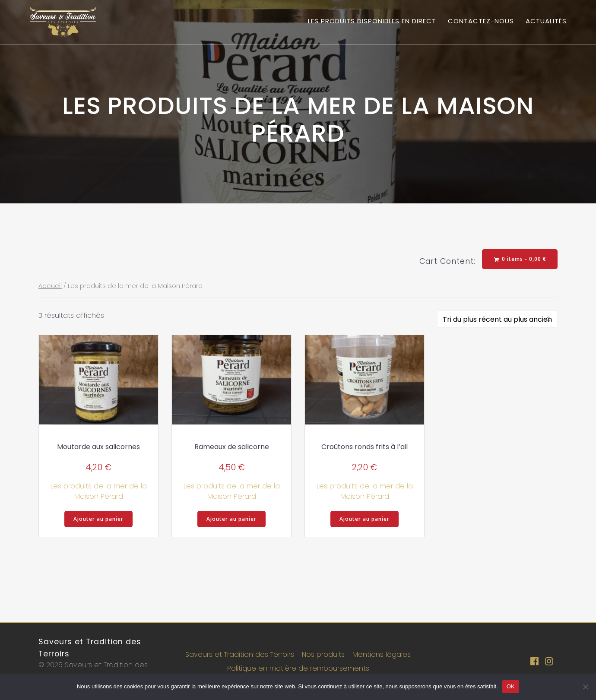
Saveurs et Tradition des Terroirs (240, 654)
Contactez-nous (481, 21)
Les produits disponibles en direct (372, 21)
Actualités (546, 21)
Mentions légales (382, 654)
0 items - (520, 259)
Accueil (50, 286)
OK (511, 686)
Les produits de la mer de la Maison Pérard (99, 491)
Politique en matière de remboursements (298, 668)
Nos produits (323, 654)
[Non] (585, 687)
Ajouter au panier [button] (98, 519)
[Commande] (497, 319)
